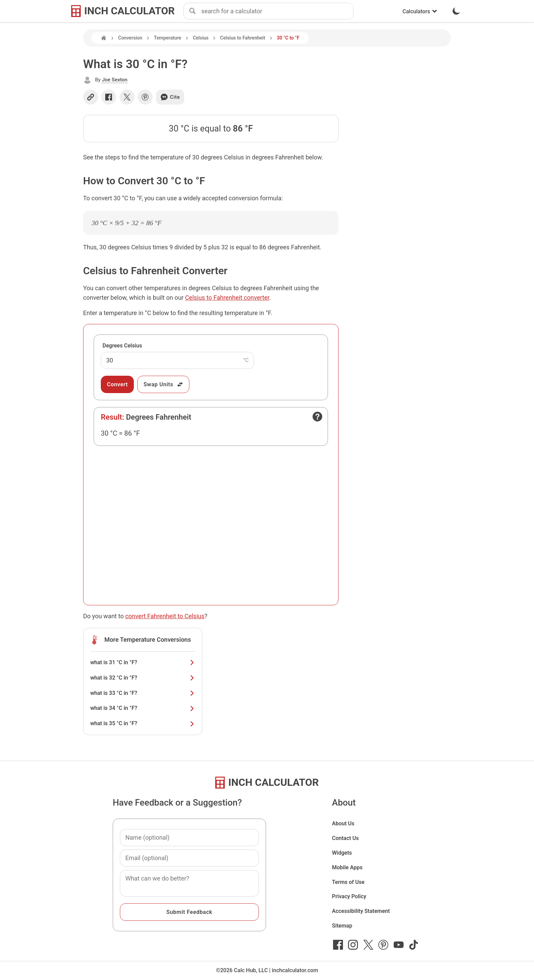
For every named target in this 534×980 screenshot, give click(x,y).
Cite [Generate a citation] (170, 97)
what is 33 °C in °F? (143, 693)
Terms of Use (348, 882)
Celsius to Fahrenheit (242, 38)
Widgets (342, 853)
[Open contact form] (317, 417)
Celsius (201, 38)
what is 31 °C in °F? (143, 662)
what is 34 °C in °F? (143, 708)
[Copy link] (91, 97)
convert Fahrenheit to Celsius (165, 616)
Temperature (168, 38)
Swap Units (163, 384)
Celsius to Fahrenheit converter (227, 298)
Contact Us (345, 838)
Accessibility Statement (361, 911)
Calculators (420, 11)
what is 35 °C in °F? (143, 723)
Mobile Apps (347, 867)
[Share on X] (127, 97)
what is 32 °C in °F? (143, 678)
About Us (343, 823)
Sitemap (342, 926)
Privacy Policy (349, 896)
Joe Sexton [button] (115, 80)
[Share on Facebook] (109, 97)
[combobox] (277, 11)
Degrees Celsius (122, 346)
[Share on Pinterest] (145, 97)
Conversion (130, 38)
